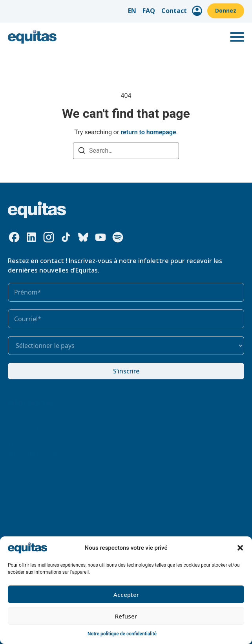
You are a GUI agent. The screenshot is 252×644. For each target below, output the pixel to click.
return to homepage (148, 132)
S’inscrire (126, 371)
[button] (240, 548)
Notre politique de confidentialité (122, 634)
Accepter (126, 595)
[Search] (82, 151)
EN (132, 8)
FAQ (149, 8)
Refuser (126, 616)
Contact (174, 8)
